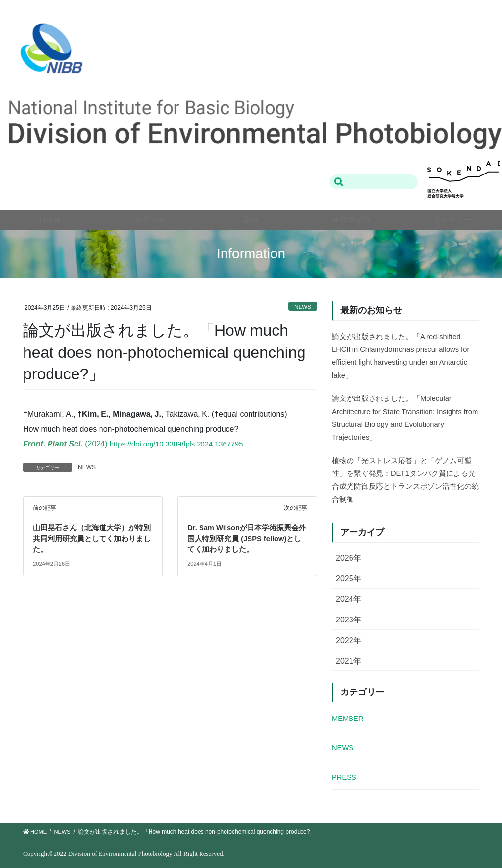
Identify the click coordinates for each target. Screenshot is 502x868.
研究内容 (151, 220)
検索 (339, 182)
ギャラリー (452, 220)
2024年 (349, 599)
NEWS (301, 306)
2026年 (349, 558)
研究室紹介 (351, 220)
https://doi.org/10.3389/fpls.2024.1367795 (182, 444)
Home (50, 220)
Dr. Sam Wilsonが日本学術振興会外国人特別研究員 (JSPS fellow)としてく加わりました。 (247, 539)
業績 (251, 220)
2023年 (349, 620)
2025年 (349, 579)
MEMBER (349, 718)
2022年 (349, 640)
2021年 (349, 661)
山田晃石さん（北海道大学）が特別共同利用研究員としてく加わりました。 (92, 539)
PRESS (345, 777)
